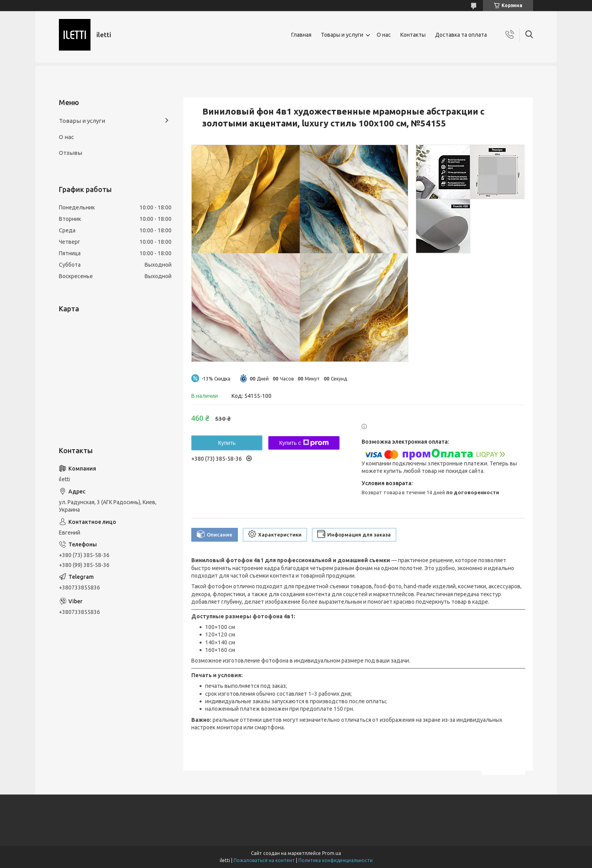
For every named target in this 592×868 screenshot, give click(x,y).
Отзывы (71, 153)
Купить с (304, 443)
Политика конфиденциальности (336, 860)
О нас (384, 35)
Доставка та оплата (461, 35)
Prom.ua (332, 853)
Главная (301, 35)
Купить (227, 443)
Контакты (413, 35)
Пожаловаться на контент (264, 860)
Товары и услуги (342, 35)
